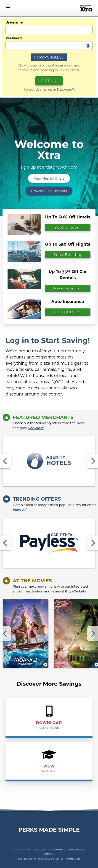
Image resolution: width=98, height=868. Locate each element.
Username (14, 22)
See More (36, 428)
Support (49, 853)
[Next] (93, 461)
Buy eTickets (75, 591)
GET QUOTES (68, 312)
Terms (59, 849)
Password (14, 38)
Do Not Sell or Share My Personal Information (49, 859)
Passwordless (49, 57)
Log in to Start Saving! (48, 341)
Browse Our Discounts (49, 191)
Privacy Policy (75, 849)
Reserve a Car (68, 288)
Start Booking (68, 255)
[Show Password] (88, 46)
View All (20, 510)
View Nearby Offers (49, 178)
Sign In (49, 81)
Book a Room (68, 228)
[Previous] (5, 461)
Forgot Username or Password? (49, 90)
